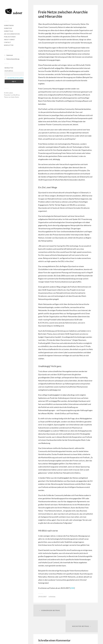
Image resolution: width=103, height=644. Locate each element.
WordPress (16, 95)
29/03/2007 (42, 597)
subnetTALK (9, 31)
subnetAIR (8, 28)
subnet (11, 93)
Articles (53, 597)
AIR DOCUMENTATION (12, 34)
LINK (72, 588)
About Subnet (9, 40)
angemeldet (51, 633)
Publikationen (10, 37)
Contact (7, 42)
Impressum (10, 55)
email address (9, 71)
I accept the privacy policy (15, 78)
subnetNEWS (9, 25)
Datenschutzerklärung (13, 59)
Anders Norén (15, 97)
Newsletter (9, 45)
